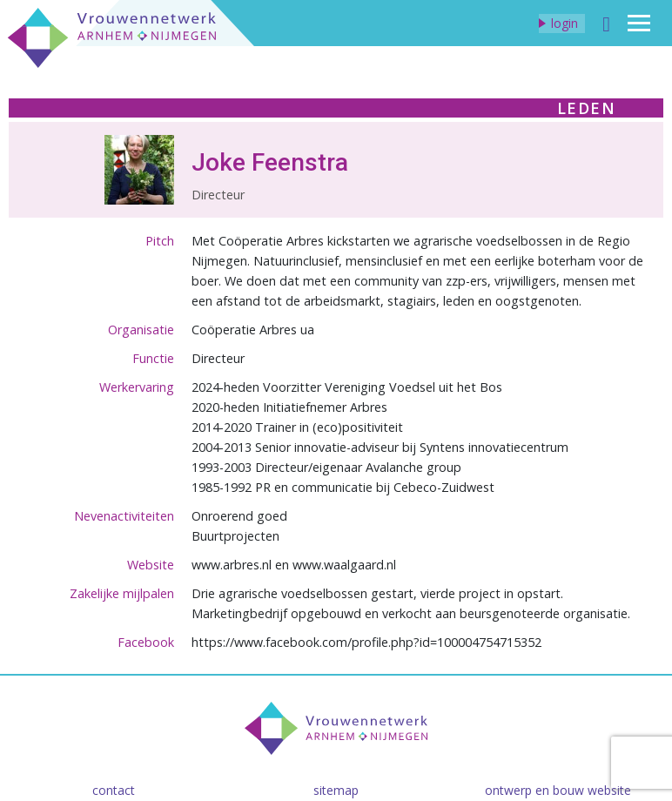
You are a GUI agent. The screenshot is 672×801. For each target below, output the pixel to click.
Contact (114, 790)
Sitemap (336, 790)
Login (564, 23)
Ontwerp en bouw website (558, 790)
